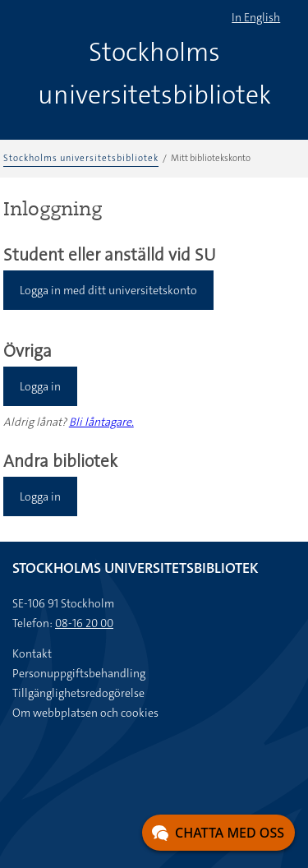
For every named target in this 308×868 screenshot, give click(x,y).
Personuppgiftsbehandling (79, 673)
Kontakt (32, 653)
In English (256, 17)
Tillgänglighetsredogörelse (78, 693)
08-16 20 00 (84, 623)
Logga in (40, 386)
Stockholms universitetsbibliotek (81, 158)
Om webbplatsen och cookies (85, 713)
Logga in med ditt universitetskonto (108, 290)
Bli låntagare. (101, 422)
